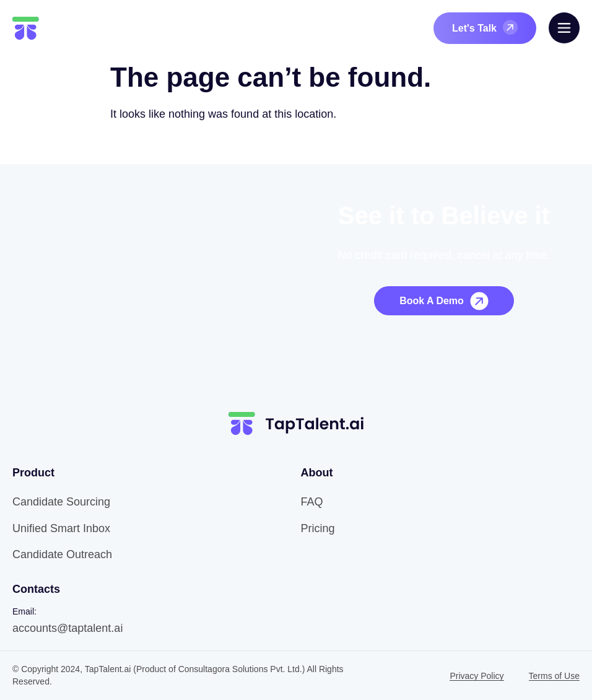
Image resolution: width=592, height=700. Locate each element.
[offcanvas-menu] (564, 28)
